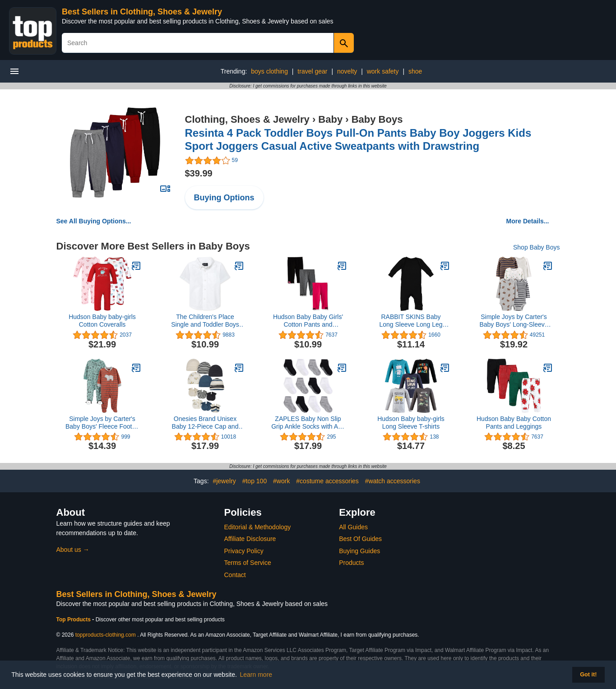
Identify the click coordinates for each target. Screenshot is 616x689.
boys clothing (269, 71)
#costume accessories (327, 481)
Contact (235, 575)
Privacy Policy (244, 551)
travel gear (312, 71)
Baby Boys (377, 119)
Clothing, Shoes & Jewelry (247, 119)
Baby (330, 119)
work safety (383, 71)
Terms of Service (248, 563)
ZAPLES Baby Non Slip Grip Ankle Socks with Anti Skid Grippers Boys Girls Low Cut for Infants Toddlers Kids (308, 423)
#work (281, 481)
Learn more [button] (256, 675)
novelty (347, 71)
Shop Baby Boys (537, 247)
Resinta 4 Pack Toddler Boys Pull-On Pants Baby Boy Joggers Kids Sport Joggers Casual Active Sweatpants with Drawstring (358, 139)
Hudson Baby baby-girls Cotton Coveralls (102, 321)
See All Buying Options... (94, 221)
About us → (73, 550)
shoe (415, 71)
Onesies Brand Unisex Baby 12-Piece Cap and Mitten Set (205, 423)
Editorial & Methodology (258, 527)
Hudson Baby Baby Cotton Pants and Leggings (514, 423)
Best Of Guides (360, 539)
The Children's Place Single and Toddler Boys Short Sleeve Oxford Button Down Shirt (205, 321)
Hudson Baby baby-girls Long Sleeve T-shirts (411, 423)
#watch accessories (393, 481)
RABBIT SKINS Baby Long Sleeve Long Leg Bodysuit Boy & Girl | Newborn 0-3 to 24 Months (411, 321)
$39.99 (199, 173)
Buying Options (224, 198)
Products (351, 563)
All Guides (353, 527)
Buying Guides (359, 551)
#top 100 (255, 481)
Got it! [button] (588, 675)
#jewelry (224, 481)
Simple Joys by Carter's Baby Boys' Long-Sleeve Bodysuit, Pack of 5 (514, 321)
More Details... (528, 221)
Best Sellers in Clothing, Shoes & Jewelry (142, 12)
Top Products (74, 620)
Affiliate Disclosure (250, 539)
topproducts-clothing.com (106, 635)
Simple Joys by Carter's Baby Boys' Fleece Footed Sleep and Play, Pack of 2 (102, 423)
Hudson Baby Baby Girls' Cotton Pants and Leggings (308, 321)
